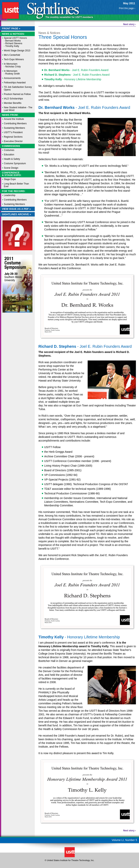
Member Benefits (13, 103)
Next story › (130, 24)
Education (9, 155)
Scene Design (11, 168)
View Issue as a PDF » (16, 209)
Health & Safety (12, 159)
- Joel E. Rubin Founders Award (76, 70)
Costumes (9, 150)
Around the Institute (14, 119)
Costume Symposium (15, 163)
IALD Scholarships (13, 99)
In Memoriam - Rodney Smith (12, 72)
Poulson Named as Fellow (17, 94)
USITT (10, 10)
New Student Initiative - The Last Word (18, 109)
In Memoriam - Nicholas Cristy (12, 65)
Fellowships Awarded (15, 83)
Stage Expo (10, 179)
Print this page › (127, 8)
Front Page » (11, 28)
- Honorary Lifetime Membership (73, 79)
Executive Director (13, 141)
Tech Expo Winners (14, 59)
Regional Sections (13, 137)
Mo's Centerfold (12, 55)
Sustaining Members (14, 128)
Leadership (10, 195)
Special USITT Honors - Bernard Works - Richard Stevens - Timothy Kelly (15, 42)
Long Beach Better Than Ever (16, 185)
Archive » (17, 214)
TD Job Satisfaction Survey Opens (18, 88)
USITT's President (13, 132)
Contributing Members (15, 124)
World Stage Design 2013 (17, 51)
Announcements (12, 78)
